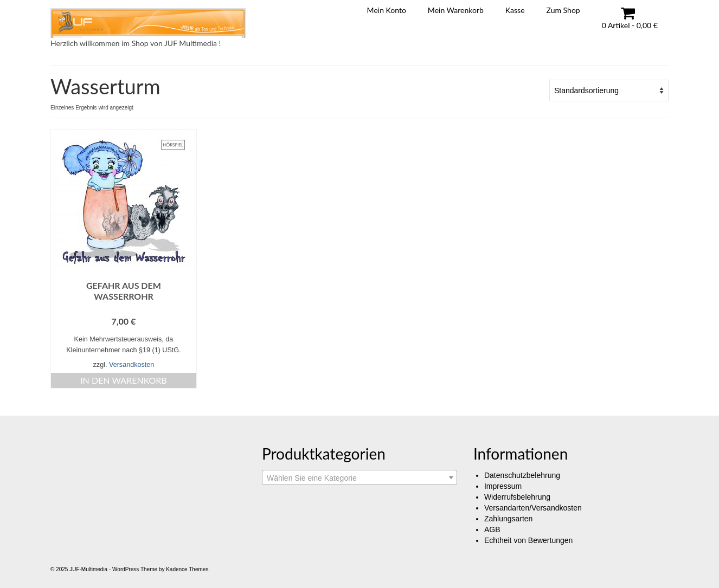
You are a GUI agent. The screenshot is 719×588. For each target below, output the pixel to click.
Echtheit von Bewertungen (528, 540)
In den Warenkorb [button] (124, 380)
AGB (492, 529)
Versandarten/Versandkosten (533, 508)
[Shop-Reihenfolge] (609, 91)
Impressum (503, 486)
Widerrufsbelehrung (517, 497)
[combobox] (359, 477)
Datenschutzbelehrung (522, 475)
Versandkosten (131, 365)
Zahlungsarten (509, 519)
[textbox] (359, 478)
